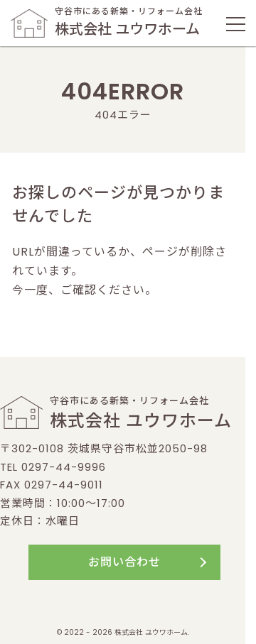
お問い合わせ (124, 562)
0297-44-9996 (64, 467)
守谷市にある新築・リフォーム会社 (107, 22)
